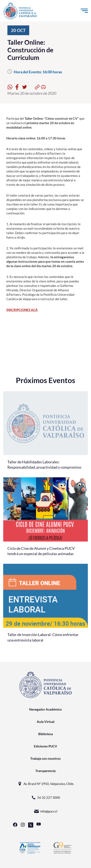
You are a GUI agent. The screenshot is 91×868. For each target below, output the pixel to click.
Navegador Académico (45, 709)
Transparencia (45, 771)
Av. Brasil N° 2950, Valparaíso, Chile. (46, 784)
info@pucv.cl (46, 811)
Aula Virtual (46, 722)
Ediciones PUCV (45, 746)
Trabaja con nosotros (45, 758)
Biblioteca (46, 734)
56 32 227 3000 (45, 798)
